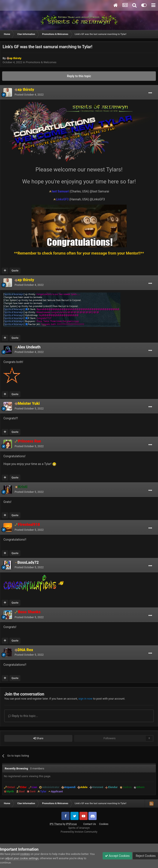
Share (38, 738)
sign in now (85, 699)
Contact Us (90, 824)
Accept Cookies (117, 856)
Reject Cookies (145, 856)
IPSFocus (71, 824)
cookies (25, 854)
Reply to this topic (79, 76)
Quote (15, 271)
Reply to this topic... (23, 716)
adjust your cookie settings (22, 858)
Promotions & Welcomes (41, 62)
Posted (29, 95)
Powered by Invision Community (79, 832)
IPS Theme (56, 824)
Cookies (104, 824)
